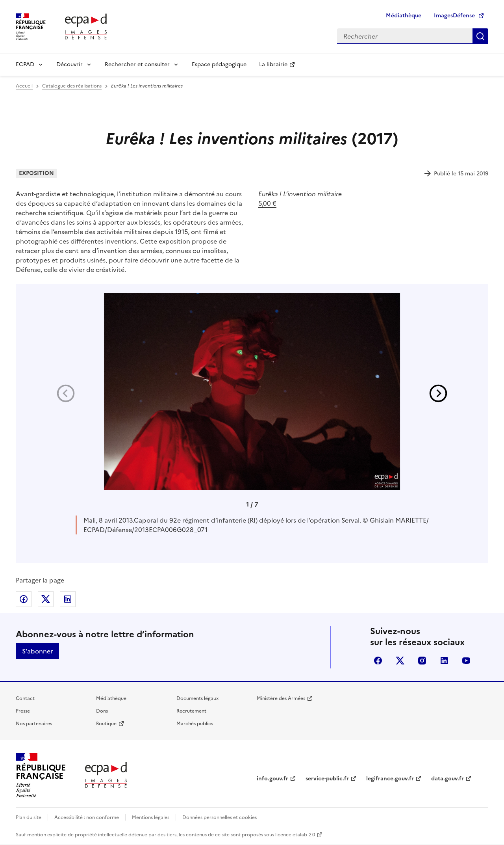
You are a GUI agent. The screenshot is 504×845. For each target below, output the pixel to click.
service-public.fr (327, 779)
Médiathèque (404, 16)
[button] (438, 393)
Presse (23, 711)
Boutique (106, 724)
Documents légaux (197, 698)
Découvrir (69, 64)
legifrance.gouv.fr (390, 779)
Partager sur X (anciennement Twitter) (46, 599)
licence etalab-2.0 (295, 835)
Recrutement (191, 711)
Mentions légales (151, 817)
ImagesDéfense (454, 16)
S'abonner (37, 651)
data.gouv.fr (447, 779)
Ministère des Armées (281, 698)
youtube (466, 661)
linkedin (444, 661)
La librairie (273, 64)
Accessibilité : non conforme (87, 817)
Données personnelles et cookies (220, 817)
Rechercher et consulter (137, 64)
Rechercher (480, 36)
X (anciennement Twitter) (400, 661)
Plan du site (29, 817)
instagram (422, 661)
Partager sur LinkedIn (68, 599)
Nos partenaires (34, 724)
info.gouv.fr (272, 779)
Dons (102, 711)
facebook (378, 661)
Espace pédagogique (219, 64)
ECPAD (25, 64)
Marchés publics (195, 724)
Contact (25, 698)
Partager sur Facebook (24, 599)
